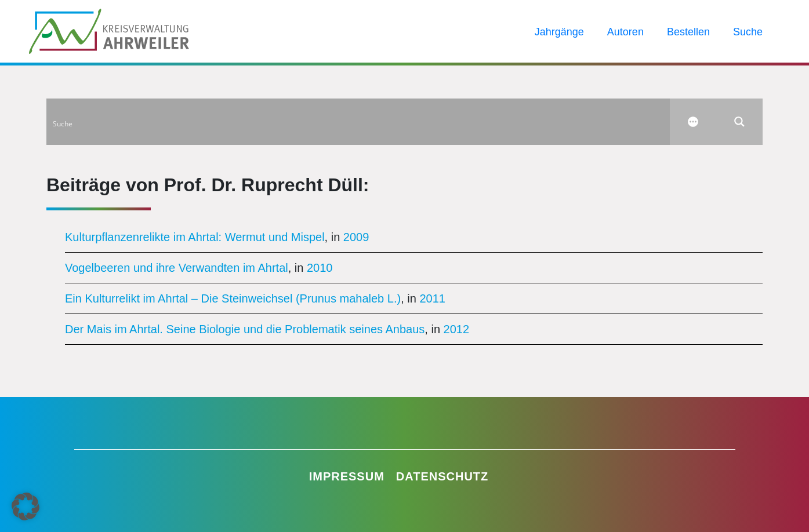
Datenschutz (442, 476)
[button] (26, 507)
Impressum (347, 476)
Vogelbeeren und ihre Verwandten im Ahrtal (177, 268)
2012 (457, 329)
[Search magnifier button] (739, 122)
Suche (748, 32)
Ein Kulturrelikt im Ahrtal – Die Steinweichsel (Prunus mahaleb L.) (233, 298)
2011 (432, 298)
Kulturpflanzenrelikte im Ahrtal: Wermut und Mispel (195, 237)
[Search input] (359, 122)
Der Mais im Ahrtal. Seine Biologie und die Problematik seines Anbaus (245, 329)
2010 (320, 268)
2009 (356, 237)
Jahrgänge (559, 32)
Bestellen (688, 32)
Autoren (625, 32)
